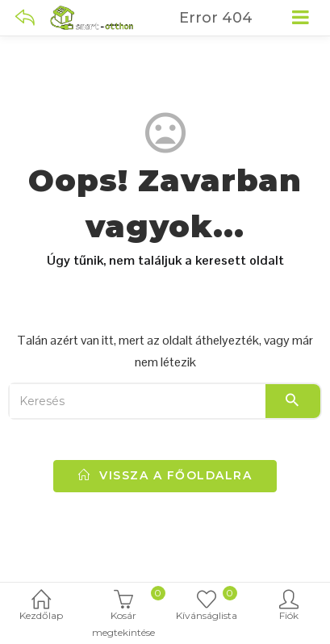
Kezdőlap (41, 606)
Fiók (289, 606)
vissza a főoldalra (165, 475)
